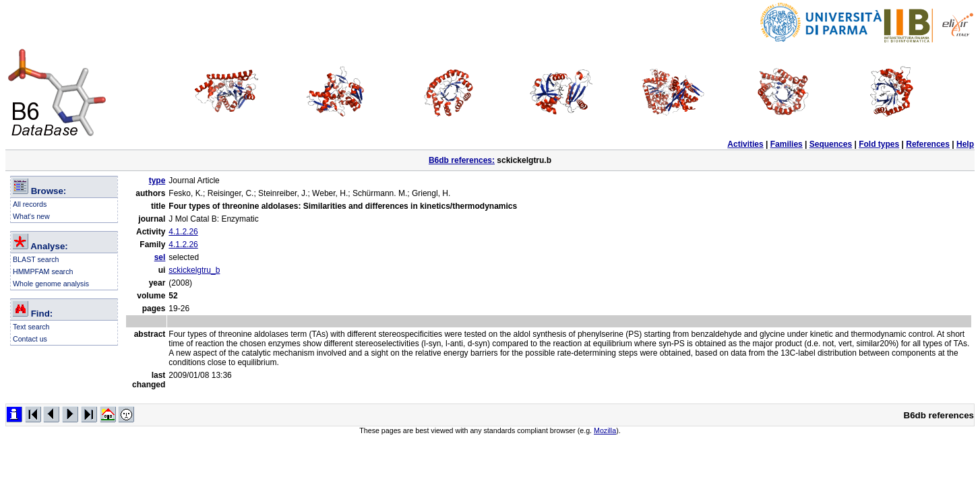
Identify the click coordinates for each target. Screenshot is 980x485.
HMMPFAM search (43, 271)
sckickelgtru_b (194, 270)
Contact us (30, 339)
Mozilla (605, 430)
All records (30, 204)
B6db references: (462, 160)
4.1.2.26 (183, 232)
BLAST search (36, 259)
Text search (31, 327)
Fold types (879, 144)
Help (965, 144)
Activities (745, 144)
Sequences (831, 144)
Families (787, 144)
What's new (31, 216)
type (157, 181)
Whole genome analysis (51, 284)
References (928, 144)
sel (160, 257)
